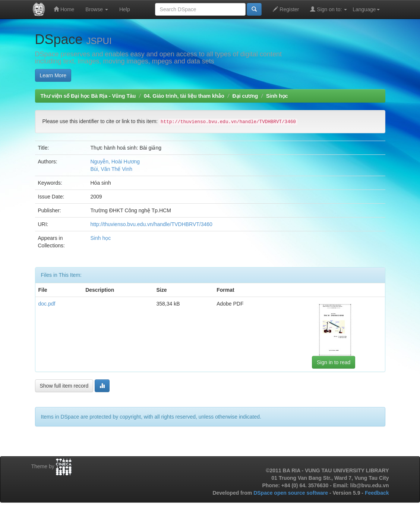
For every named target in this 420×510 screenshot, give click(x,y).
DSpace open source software (291, 493)
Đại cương (245, 96)
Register (286, 9)
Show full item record (64, 386)
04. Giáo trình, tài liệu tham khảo (184, 96)
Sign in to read (334, 362)
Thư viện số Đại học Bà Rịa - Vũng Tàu (88, 96)
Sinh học (277, 96)
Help (125, 9)
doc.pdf (47, 304)
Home (64, 9)
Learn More (53, 75)
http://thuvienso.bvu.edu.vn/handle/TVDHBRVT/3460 (151, 224)
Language (366, 9)
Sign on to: (329, 9)
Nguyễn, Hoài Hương (115, 162)
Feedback (377, 493)
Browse (97, 9)
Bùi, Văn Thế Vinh (112, 169)
